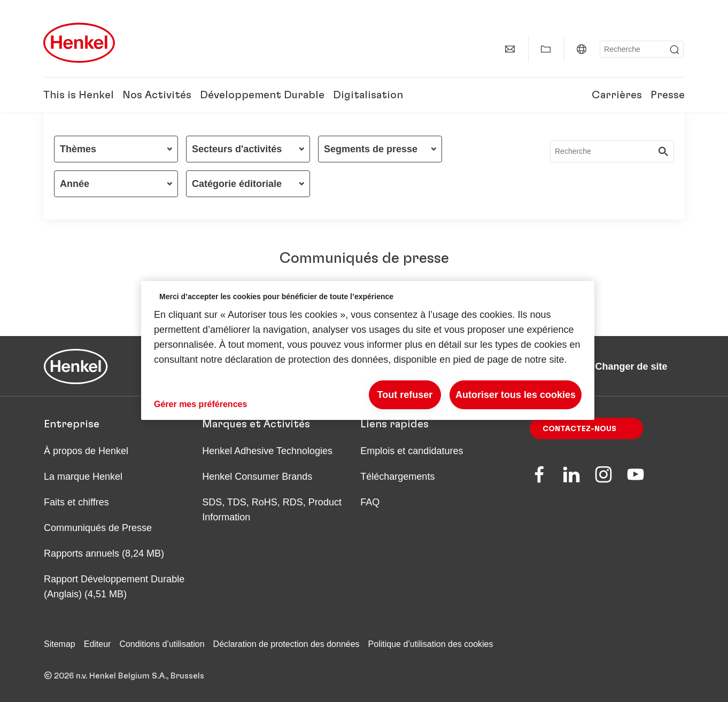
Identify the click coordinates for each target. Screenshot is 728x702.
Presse (668, 95)
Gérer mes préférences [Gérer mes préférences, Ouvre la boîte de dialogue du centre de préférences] (200, 404)
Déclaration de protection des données (286, 644)
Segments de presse (371, 149)
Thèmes (78, 149)
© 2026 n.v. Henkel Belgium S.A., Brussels (124, 676)
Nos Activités (157, 95)
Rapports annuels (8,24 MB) (104, 553)
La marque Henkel (83, 477)
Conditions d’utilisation (162, 644)
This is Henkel (79, 95)
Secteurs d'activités (237, 149)
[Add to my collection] (546, 49)
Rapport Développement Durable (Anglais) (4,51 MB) (114, 587)
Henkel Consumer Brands (257, 477)
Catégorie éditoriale (237, 184)
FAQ (370, 502)
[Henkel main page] (79, 43)
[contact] (510, 49)
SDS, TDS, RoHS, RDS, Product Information (272, 510)
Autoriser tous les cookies (516, 395)
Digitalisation (368, 95)
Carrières (617, 95)
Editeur (98, 644)
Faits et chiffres (76, 502)
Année (75, 184)
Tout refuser (405, 395)
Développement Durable (262, 95)
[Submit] (675, 50)
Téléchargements (397, 477)
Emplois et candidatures (412, 451)
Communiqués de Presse (98, 528)
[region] (368, 351)
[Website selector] (582, 49)
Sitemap (60, 644)
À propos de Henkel (86, 451)
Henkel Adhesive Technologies (267, 451)
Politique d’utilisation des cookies (431, 644)
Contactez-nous (579, 429)
